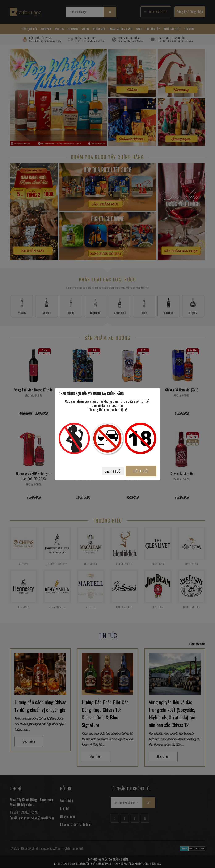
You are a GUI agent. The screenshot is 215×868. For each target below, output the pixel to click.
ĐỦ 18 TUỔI (141, 471)
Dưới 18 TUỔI (112, 471)
